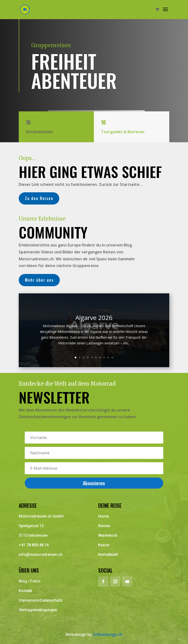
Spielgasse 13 (31, 526)
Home (103, 516)
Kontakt (25, 591)
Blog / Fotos (30, 581)
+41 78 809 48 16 (34, 545)
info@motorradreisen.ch (41, 555)
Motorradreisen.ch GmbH (41, 516)
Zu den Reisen (39, 198)
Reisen (104, 526)
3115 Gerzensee (33, 535)
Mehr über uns (39, 280)
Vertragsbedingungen (38, 610)
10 (112, 357)
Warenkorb (108, 535)
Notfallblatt (108, 555)
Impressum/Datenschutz (41, 600)
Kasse (104, 545)
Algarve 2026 (94, 318)
